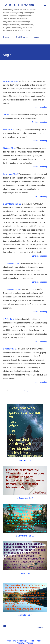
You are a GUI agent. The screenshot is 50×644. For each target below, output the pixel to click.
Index (39, 641)
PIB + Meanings (20, 641)
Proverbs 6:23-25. (11, 174)
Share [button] (40, 627)
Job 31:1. (7, 115)
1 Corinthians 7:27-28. (12, 289)
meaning (43, 107)
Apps (37, 37)
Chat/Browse (22, 37)
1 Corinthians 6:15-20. (12, 204)
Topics (31, 641)
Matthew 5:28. (9, 130)
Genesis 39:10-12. (11, 81)
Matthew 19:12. (10, 148)
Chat (9, 641)
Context (35, 107)
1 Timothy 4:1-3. (10, 349)
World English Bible (27, 391)
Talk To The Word (19, 5)
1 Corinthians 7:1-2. (11, 263)
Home (6, 37)
